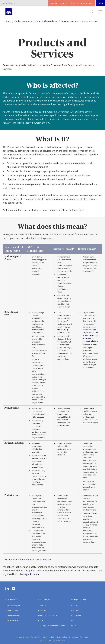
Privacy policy (61, 637)
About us (42, 606)
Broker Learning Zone (82, 3)
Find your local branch (48, 616)
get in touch (33, 574)
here (81, 210)
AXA (73, 621)
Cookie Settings (23, 637)
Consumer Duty (68, 21)
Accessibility (36, 637)
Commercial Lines (13, 606)
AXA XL (74, 626)
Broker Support (22, 21)
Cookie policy (48, 637)
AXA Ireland (76, 616)
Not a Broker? (9, 3)
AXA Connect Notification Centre (52, 626)
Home (8, 21)
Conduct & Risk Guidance (45, 21)
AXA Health (76, 611)
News (41, 621)
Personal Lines (12, 611)
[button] (101, 12)
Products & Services (89, 21)
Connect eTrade (12, 616)
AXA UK (74, 606)
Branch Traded (12, 621)
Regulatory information (79, 637)
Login (100, 3)
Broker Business (59, 3)
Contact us (43, 611)
